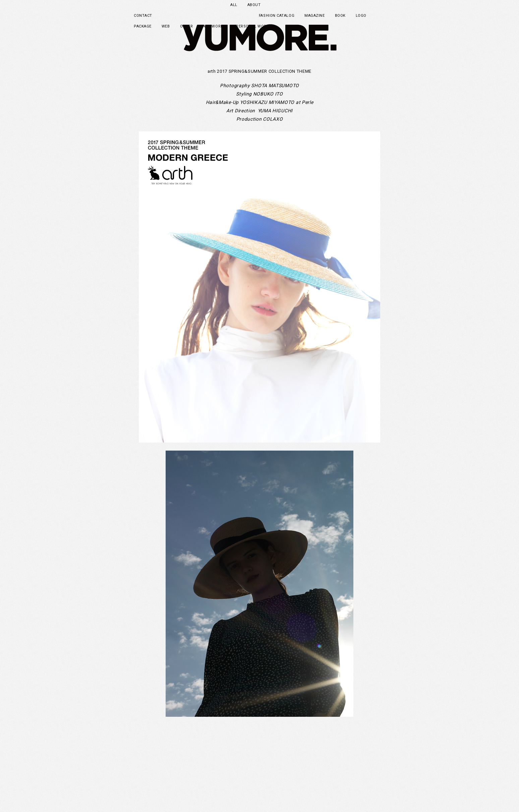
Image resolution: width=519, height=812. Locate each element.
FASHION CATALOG (277, 16)
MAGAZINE (314, 16)
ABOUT (254, 5)
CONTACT (143, 16)
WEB (166, 26)
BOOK (340, 16)
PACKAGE (143, 26)
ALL (234, 5)
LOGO (361, 16)
